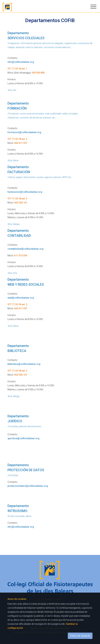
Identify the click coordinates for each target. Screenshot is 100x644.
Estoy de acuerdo (80, 636)
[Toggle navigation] (92, 7)
